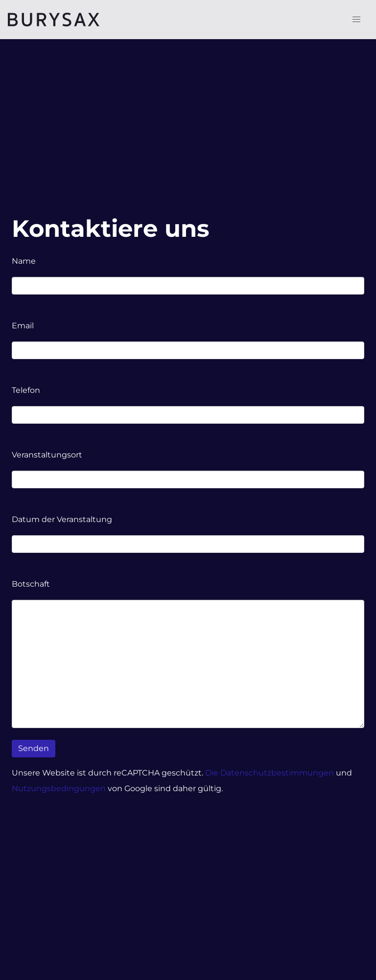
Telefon (26, 390)
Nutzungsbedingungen (59, 788)
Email (23, 326)
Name (24, 261)
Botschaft (31, 584)
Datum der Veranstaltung (62, 519)
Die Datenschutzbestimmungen (270, 773)
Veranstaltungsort (47, 455)
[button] (356, 20)
